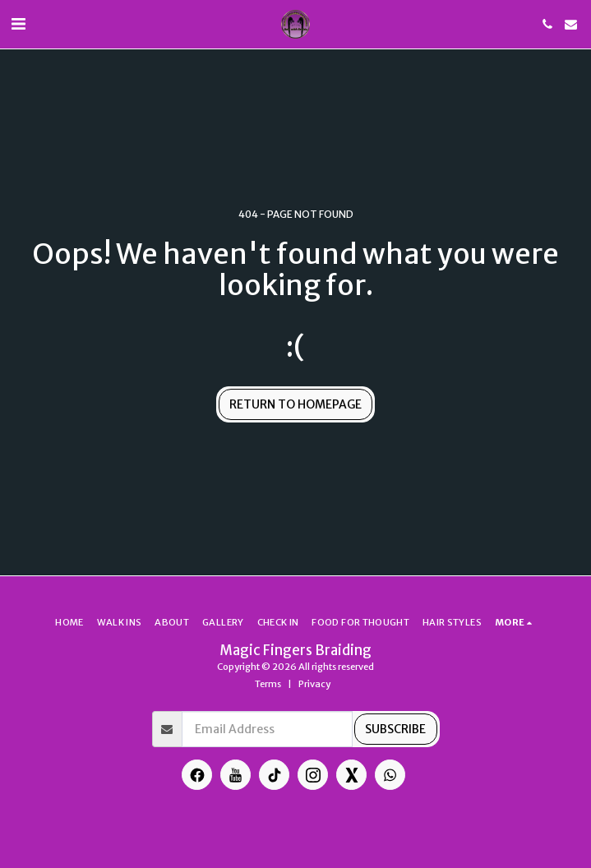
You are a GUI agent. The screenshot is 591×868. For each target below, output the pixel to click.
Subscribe (395, 729)
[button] (18, 23)
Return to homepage (295, 404)
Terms (268, 684)
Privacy (314, 684)
